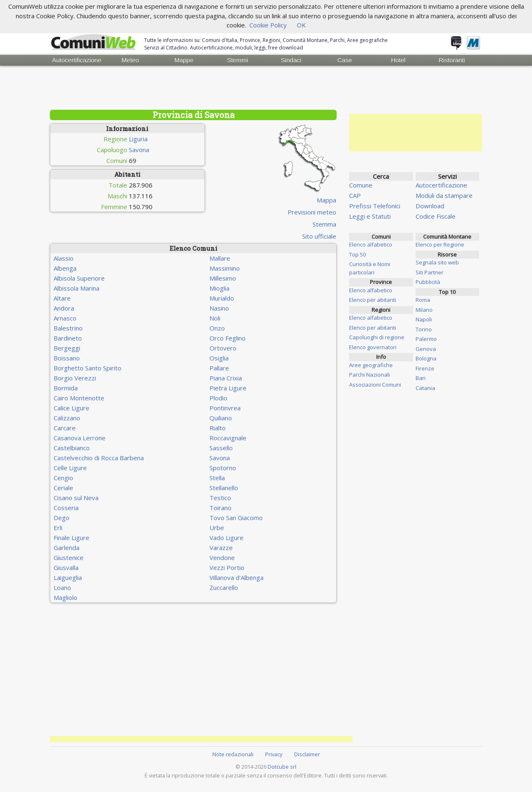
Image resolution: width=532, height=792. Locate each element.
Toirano (220, 508)
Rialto (218, 428)
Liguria (138, 139)
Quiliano (221, 418)
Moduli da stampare (444, 195)
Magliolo (65, 597)
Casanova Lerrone (80, 438)
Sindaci (291, 60)
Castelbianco (72, 448)
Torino (424, 329)
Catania (425, 388)
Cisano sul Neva (76, 498)
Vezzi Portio (227, 567)
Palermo (426, 339)
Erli (58, 528)
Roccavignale (228, 438)
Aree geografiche (371, 365)
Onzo (217, 328)
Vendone (222, 558)
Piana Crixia (226, 378)
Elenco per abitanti (373, 300)
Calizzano (67, 418)
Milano (424, 310)
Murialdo (222, 298)
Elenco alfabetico (371, 244)
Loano (62, 587)
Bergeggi (67, 348)
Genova (426, 349)
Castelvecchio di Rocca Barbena (99, 458)
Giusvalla (66, 567)
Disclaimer (307, 754)
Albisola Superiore (79, 278)
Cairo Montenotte (79, 398)
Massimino (225, 268)
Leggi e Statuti (370, 216)
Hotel (398, 60)
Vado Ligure (227, 538)
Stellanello (224, 488)
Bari (421, 378)
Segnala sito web (437, 262)
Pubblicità (428, 282)
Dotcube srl (282, 767)
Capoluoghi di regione (377, 337)
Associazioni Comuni (375, 385)
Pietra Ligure (228, 388)
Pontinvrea (225, 408)
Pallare (219, 368)
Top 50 (357, 254)
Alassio (64, 258)
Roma (423, 300)
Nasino (219, 308)
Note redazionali (233, 754)
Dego (62, 518)
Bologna (426, 358)
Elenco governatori (373, 347)
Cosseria (66, 508)
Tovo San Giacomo (236, 518)
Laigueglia (68, 577)
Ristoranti (452, 60)
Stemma (324, 224)
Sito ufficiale (319, 236)
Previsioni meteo (312, 212)
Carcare (65, 428)
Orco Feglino (228, 338)
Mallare (220, 258)
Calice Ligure (71, 408)
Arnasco (65, 318)
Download (430, 206)
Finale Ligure (71, 538)
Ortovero (223, 348)
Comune (361, 185)
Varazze (221, 548)
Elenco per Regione (440, 244)
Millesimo (223, 278)
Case (345, 60)
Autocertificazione (76, 60)
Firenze (425, 368)
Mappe (184, 60)
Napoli (424, 319)
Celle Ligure (70, 468)
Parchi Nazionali (369, 375)
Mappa (326, 200)
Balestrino (68, 328)
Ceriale (63, 488)
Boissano (67, 358)
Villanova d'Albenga (236, 577)
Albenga (65, 268)
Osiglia (219, 358)
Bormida (66, 388)
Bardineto (68, 338)
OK (301, 25)
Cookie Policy (268, 25)
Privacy (274, 754)
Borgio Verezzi (75, 378)
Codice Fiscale (436, 216)
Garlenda (66, 548)
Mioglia (219, 288)
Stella (217, 478)
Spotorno (223, 468)
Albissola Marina (76, 288)
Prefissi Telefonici (375, 206)
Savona (139, 150)
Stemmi (238, 60)
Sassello (221, 448)
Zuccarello (224, 587)
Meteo (131, 60)
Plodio (218, 398)
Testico (220, 498)
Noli (215, 318)
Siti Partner (430, 272)
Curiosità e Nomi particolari (370, 268)
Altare (62, 298)
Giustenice (69, 558)
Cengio (63, 478)
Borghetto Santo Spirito (87, 368)
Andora (64, 308)
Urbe (217, 528)
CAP (355, 195)
